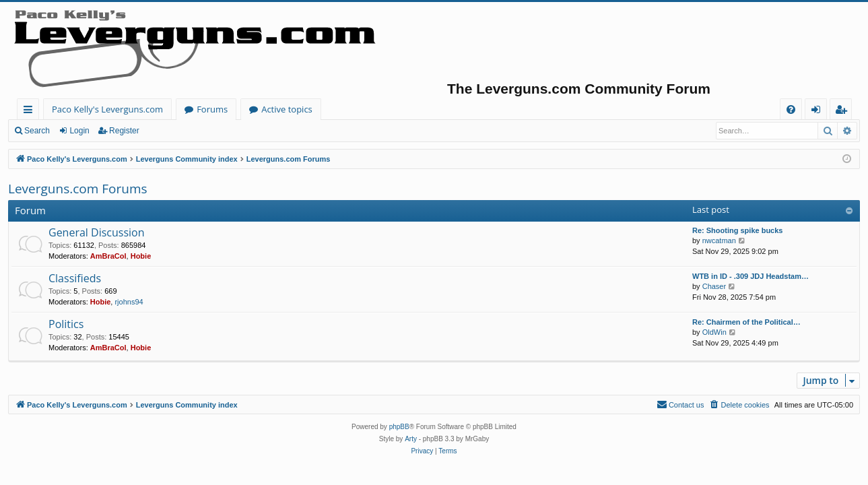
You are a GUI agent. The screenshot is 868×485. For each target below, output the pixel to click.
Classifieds (75, 278)
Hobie (141, 256)
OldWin (714, 332)
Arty (411, 439)
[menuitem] (791, 109)
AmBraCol (108, 256)
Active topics (287, 109)
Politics (66, 324)
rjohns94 (129, 302)
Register (124, 131)
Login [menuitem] (819, 111)
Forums (212, 109)
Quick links (31, 111)
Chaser (714, 286)
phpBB (399, 427)
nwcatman (719, 240)
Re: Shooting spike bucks (737, 230)
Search (37, 131)
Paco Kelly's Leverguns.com (107, 109)
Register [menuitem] (844, 111)
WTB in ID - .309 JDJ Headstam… (750, 276)
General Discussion (97, 232)
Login (79, 131)
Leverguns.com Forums (78, 189)
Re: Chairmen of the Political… (746, 322)
